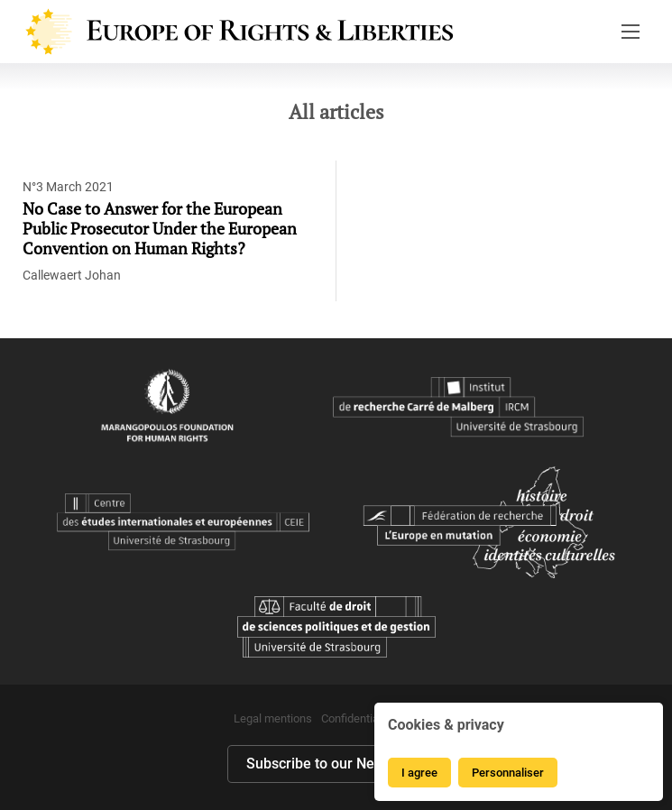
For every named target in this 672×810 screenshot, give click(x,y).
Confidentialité (358, 718)
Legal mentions (273, 718)
